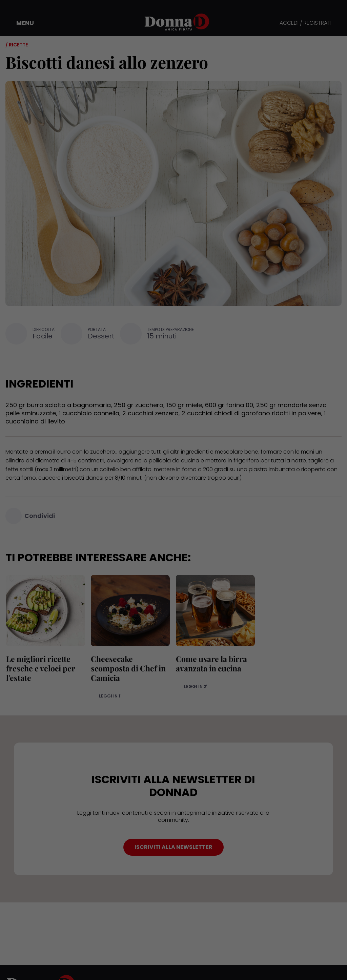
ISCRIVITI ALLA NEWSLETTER (173, 847)
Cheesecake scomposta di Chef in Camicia (128, 668)
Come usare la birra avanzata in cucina (211, 663)
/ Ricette (17, 45)
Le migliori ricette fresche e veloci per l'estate (40, 668)
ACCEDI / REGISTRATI (305, 23)
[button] (20, 23)
